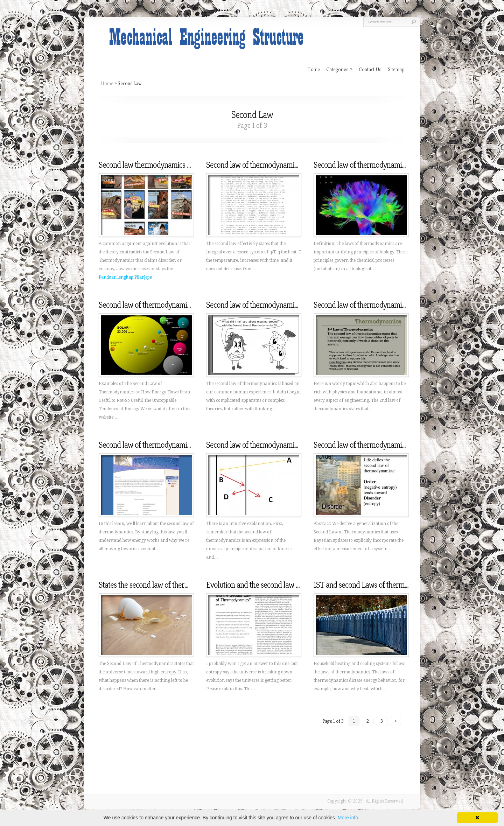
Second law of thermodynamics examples (161, 305)
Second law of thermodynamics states (370, 305)
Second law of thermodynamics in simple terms (277, 165)
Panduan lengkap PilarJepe (125, 277)
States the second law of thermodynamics (161, 585)
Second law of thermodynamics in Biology (377, 165)
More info (348, 818)
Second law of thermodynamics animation (377, 445)
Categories (339, 69)
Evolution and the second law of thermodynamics (280, 585)
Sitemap (396, 69)
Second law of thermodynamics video (155, 445)
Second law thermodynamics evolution (157, 165)
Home (107, 83)
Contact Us (370, 69)
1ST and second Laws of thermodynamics (375, 585)
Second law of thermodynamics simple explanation (282, 445)
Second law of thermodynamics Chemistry (269, 305)
